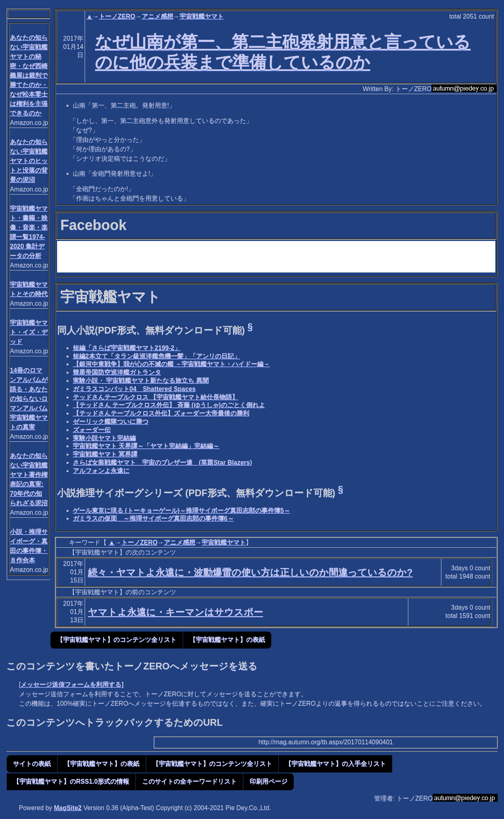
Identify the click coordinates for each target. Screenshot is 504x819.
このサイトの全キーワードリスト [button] (189, 781)
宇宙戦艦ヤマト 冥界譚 (105, 454)
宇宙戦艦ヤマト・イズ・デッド (29, 332)
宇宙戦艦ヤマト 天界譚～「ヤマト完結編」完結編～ (146, 446)
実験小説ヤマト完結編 (104, 438)
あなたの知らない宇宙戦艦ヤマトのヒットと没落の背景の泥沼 (29, 161)
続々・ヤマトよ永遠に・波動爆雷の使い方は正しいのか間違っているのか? (250, 572)
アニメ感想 (157, 16)
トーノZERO (117, 16)
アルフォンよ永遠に (101, 471)
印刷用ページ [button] (269, 781)
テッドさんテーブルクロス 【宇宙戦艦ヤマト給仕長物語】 (156, 397)
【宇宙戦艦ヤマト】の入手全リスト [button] (335, 764)
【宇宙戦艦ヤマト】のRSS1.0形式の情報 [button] (71, 781)
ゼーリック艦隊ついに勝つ (111, 422)
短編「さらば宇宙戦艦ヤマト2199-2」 (127, 348)
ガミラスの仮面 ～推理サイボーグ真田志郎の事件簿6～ (153, 518)
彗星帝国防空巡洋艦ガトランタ (117, 372)
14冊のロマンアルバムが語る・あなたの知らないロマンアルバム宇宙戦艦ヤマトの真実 (29, 399)
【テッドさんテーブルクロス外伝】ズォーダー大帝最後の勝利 (161, 413)
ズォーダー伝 (92, 430)
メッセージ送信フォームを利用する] (72, 685)
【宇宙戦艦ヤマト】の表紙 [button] (227, 640)
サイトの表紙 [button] (32, 764)
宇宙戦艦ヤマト (202, 16)
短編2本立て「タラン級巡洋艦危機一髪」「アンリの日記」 (157, 356)
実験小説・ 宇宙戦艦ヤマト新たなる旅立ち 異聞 (141, 381)
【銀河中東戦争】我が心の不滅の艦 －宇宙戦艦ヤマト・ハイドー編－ (171, 364)
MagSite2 (68, 808)
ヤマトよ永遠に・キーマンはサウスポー (175, 612)
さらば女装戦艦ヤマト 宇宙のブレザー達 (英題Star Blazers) (162, 462)
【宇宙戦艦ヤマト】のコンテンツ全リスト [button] (117, 640)
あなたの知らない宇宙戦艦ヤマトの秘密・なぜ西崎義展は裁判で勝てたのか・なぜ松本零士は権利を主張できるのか (29, 75)
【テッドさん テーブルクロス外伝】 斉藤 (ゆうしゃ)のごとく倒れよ (169, 405)
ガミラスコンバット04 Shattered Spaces (134, 389)
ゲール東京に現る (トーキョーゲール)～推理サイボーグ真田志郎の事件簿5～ (182, 510)
